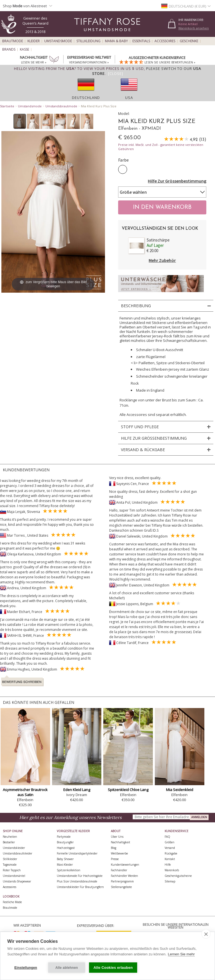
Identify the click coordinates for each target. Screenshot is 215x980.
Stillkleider (10, 859)
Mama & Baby (116, 41)
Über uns (117, 837)
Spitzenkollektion (69, 870)
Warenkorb (172, 870)
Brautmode (13, 41)
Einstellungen (26, 968)
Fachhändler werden (124, 876)
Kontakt (170, 859)
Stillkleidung (88, 41)
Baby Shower (65, 859)
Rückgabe (171, 853)
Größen (170, 842)
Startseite (7, 106)
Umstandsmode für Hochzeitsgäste (80, 876)
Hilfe (168, 865)
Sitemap (170, 881)
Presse (115, 859)
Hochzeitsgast (66, 848)
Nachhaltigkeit (121, 842)
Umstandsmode (58, 41)
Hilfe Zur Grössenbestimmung (177, 181)
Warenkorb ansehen (194, 28)
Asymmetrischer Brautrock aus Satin (25, 792)
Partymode (64, 837)
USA (129, 98)
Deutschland (86, 98)
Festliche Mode (12, 902)
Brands (9, 49)
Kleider (34, 41)
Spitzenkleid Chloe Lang (128, 790)
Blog (114, 848)
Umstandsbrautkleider (17, 853)
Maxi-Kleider (65, 865)
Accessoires (165, 41)
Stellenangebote (121, 887)
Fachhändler (119, 870)
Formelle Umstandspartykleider (77, 853)
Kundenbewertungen (125, 865)
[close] (206, 934)
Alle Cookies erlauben (113, 968)
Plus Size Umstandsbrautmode (77, 881)
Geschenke (189, 41)
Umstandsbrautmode (61, 106)
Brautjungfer (65, 842)
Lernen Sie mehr (181, 954)
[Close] (116, 74)
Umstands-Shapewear (17, 881)
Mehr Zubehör (162, 260)
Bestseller (9, 842)
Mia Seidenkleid (180, 790)
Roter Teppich (12, 870)
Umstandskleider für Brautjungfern (80, 887)
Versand (170, 848)
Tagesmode (10, 865)
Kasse (24, 49)
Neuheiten (10, 837)
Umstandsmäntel (14, 876)
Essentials (141, 41)
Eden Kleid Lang (77, 790)
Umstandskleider (14, 848)
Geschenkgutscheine (178, 876)
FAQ (167, 837)
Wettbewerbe (119, 853)
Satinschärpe (158, 240)
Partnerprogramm (122, 881)
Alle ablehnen (67, 968)
